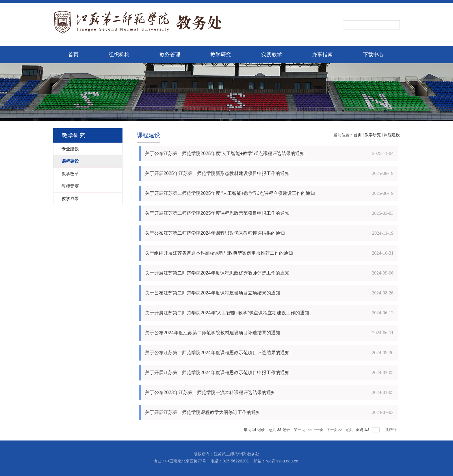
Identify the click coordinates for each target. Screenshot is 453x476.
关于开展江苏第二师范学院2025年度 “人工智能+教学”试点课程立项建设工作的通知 (230, 193)
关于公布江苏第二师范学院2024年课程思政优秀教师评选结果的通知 (215, 233)
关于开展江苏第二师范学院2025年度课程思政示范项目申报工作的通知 (217, 213)
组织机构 (119, 55)
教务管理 (170, 55)
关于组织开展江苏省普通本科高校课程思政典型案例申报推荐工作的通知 (219, 253)
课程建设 (392, 135)
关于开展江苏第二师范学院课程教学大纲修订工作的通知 (203, 412)
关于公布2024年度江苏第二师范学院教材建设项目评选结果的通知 (213, 333)
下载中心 (373, 55)
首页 (73, 55)
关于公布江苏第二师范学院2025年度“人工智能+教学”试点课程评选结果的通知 (225, 153)
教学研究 (221, 55)
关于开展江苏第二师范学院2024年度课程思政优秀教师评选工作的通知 (217, 273)
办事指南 (322, 55)
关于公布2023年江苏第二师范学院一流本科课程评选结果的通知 (210, 392)
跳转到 (392, 430)
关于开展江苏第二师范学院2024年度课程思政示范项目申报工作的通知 (217, 373)
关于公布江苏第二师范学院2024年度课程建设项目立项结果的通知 (213, 293)
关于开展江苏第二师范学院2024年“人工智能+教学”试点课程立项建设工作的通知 (227, 313)
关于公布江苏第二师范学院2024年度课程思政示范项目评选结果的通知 (217, 353)
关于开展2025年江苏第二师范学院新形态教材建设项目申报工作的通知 (217, 173)
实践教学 (272, 55)
